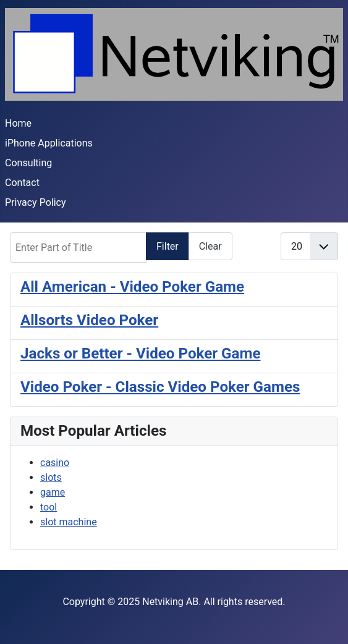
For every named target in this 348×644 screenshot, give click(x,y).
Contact (22, 183)
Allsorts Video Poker (89, 320)
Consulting (28, 163)
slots (51, 477)
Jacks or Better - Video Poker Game (140, 354)
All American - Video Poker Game (132, 287)
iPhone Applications (49, 143)
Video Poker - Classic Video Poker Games (160, 387)
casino (55, 463)
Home (18, 123)
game (53, 492)
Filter (168, 246)
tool (49, 507)
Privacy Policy (36, 202)
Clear (210, 246)
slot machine (69, 522)
